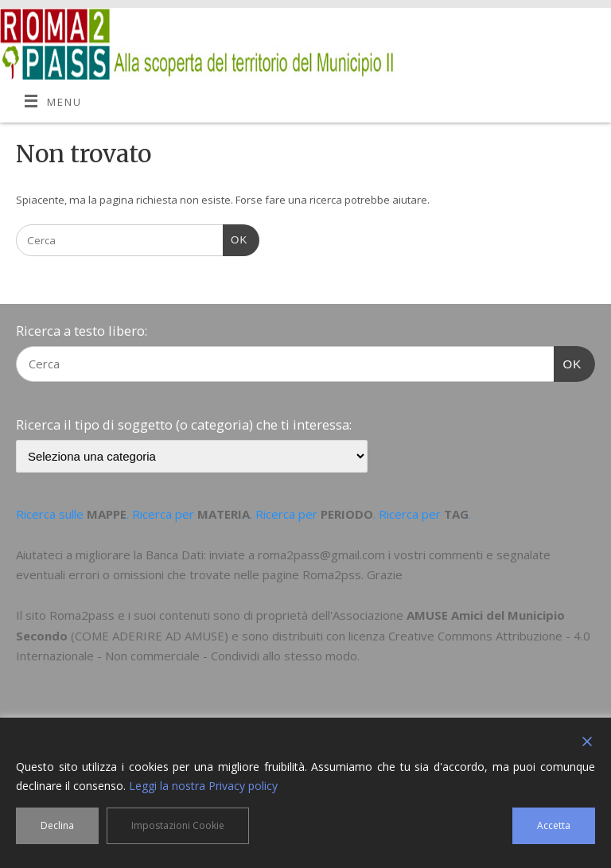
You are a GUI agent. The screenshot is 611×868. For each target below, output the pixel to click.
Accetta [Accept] (554, 825)
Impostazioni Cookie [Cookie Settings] (178, 825)
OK (235, 238)
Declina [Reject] (57, 825)
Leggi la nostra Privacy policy (203, 786)
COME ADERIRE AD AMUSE (150, 636)
